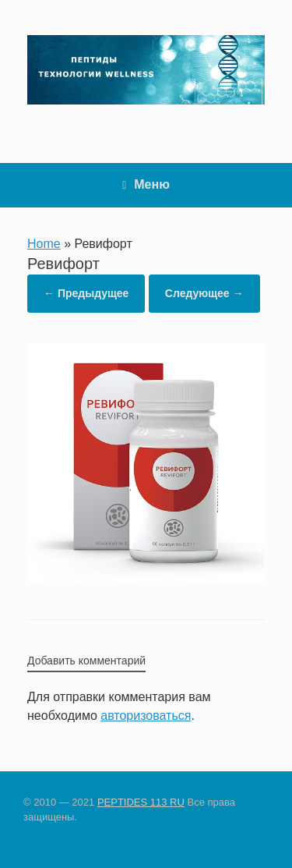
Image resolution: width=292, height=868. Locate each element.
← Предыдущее (86, 293)
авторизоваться (146, 716)
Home (44, 244)
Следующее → (204, 293)
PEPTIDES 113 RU (141, 802)
